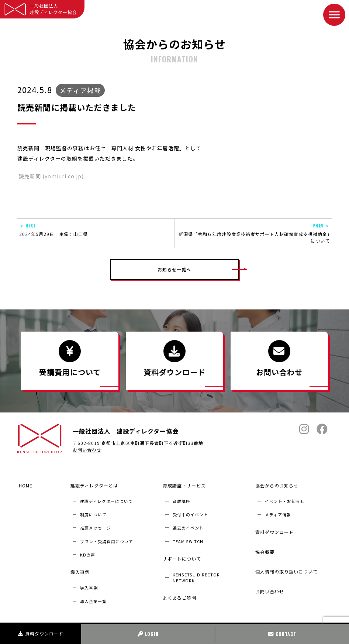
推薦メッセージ (96, 525)
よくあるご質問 (178, 587)
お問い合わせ (87, 454)
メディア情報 (278, 512)
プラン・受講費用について (107, 538)
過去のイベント (188, 525)
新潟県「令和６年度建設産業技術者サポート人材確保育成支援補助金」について (253, 233)
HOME (24, 485)
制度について (93, 512)
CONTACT (282, 634)
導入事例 (79, 567)
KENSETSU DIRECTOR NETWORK (196, 569)
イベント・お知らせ (285, 499)
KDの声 (88, 552)
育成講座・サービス (183, 485)
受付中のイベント (190, 512)
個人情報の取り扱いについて (285, 555)
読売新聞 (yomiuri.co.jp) (51, 176)
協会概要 (263, 541)
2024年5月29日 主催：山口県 (96, 230)
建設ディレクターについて (106, 499)
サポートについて (181, 553)
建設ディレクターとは (93, 485)
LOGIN (148, 634)
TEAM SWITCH (188, 538)
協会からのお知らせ (275, 485)
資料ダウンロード (41, 633)
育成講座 (182, 499)
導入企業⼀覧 (93, 593)
